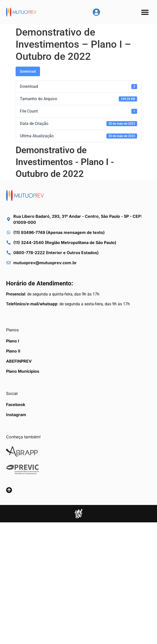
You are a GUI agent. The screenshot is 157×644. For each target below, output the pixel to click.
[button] (145, 12)
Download (28, 71)
